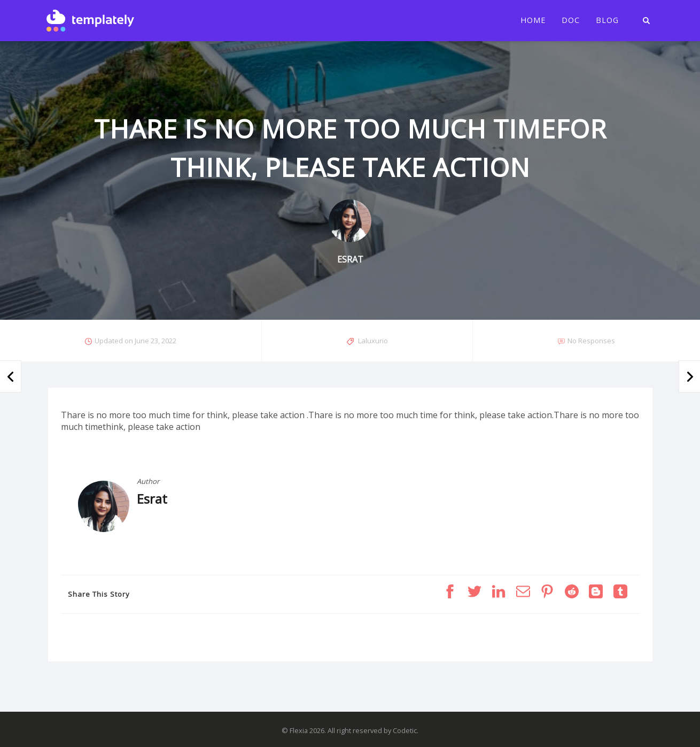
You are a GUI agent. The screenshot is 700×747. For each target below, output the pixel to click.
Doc (571, 20)
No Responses (591, 341)
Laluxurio (373, 341)
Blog (607, 20)
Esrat (152, 499)
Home (533, 20)
